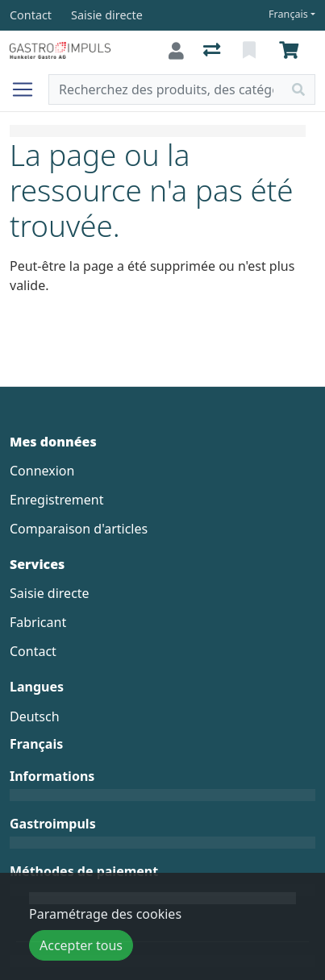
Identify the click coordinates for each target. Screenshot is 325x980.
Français (288, 14)
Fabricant (38, 622)
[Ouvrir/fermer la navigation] (29, 89)
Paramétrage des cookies (105, 914)
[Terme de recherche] (166, 89)
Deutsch (35, 716)
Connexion (42, 471)
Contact (33, 651)
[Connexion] (176, 51)
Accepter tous (81, 945)
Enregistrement (56, 500)
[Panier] (292, 51)
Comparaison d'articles (79, 529)
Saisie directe (50, 593)
